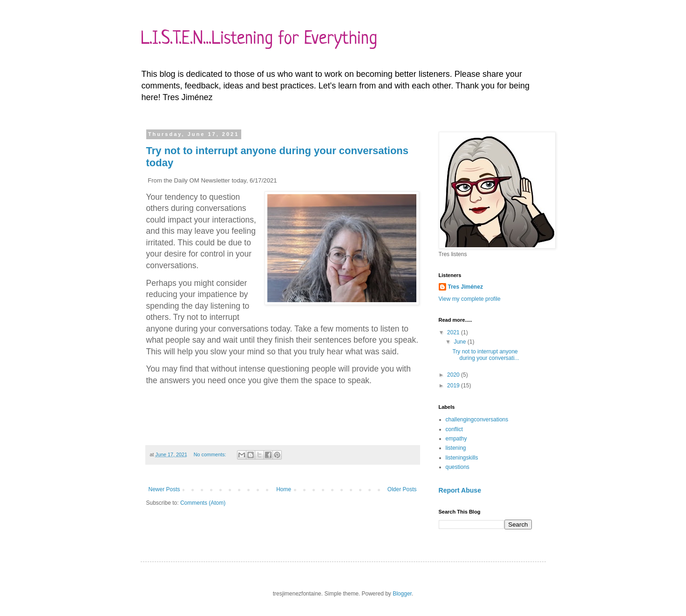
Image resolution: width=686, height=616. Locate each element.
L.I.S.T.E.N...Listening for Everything (259, 39)
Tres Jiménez (465, 287)
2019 (454, 386)
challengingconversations (477, 420)
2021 (454, 332)
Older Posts (402, 489)
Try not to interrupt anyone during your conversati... (486, 355)
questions (458, 467)
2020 (454, 375)
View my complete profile (470, 299)
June (460, 342)
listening (456, 448)
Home (284, 489)
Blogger (402, 594)
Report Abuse (460, 490)
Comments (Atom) (203, 503)
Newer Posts (164, 489)
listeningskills (462, 458)
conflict (454, 429)
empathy (456, 439)
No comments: (211, 454)
